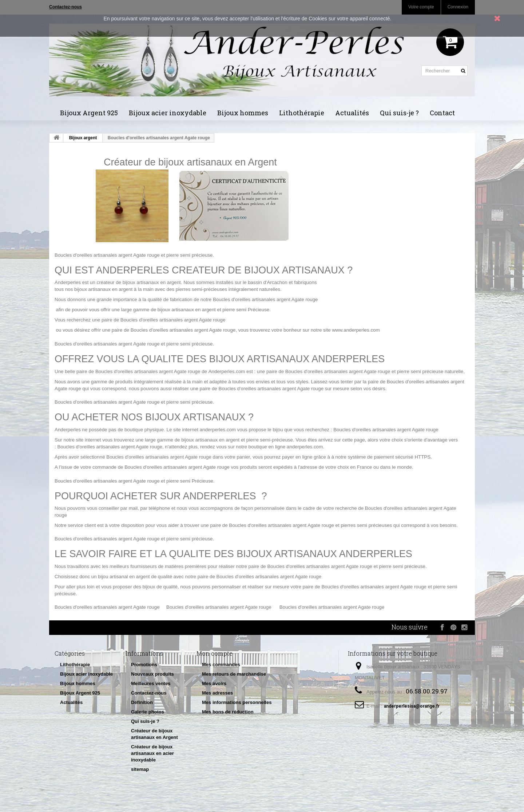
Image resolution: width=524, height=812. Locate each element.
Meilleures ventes (151, 683)
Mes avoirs (214, 683)
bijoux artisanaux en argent (103, 289)
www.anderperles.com (356, 330)
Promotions (144, 665)
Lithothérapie (302, 113)
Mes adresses (217, 693)
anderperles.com (218, 430)
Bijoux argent (83, 138)
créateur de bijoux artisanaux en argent (139, 282)
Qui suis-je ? (399, 113)
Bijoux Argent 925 (89, 113)
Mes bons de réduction (228, 712)
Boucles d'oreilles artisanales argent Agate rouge (107, 255)
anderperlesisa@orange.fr (412, 706)
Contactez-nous (149, 693)
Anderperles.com (227, 371)
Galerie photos (148, 712)
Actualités (352, 113)
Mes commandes (221, 665)
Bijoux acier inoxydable (168, 113)
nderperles (69, 282)
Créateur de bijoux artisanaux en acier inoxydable (152, 753)
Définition (142, 702)
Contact (442, 113)
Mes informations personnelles (237, 702)
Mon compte (215, 653)
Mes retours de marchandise (234, 674)
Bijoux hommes (243, 113)
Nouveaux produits (152, 674)
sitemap (140, 769)
